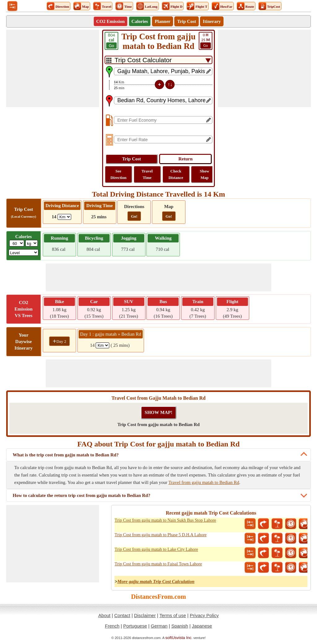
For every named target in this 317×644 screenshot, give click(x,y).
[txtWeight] (17, 243)
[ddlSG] (24, 252)
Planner (163, 21)
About (104, 615)
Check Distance (176, 174)
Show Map (205, 174)
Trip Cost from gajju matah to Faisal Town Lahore (158, 564)
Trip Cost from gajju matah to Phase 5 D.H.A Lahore (161, 535)
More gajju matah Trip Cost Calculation (156, 581)
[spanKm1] (102, 345)
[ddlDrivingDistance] (64, 217)
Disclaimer (145, 615)
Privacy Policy (204, 615)
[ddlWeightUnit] (32, 243)
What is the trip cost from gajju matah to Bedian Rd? (66, 455)
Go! (134, 216)
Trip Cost (187, 21)
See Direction (119, 174)
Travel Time (147, 174)
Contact (122, 615)
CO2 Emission (111, 21)
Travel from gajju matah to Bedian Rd (204, 482)
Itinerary (212, 21)
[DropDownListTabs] (158, 60)
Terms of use (173, 615)
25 (206, 41)
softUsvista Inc (178, 638)
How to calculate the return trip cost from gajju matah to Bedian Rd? (81, 495)
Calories (140, 21)
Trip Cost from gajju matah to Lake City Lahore (156, 549)
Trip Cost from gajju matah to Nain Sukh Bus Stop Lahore (165, 520)
